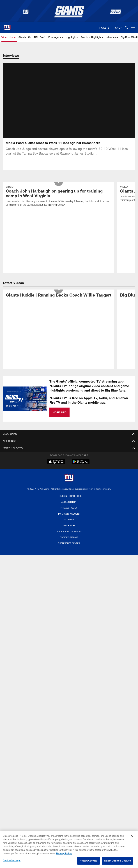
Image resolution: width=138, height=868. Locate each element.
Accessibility (69, 460)
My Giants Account (69, 471)
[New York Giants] (69, 436)
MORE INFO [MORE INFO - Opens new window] (59, 370)
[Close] (132, 836)
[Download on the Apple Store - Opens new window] (56, 420)
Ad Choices (69, 483)
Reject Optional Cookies (117, 861)
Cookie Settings (69, 495)
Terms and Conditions (69, 454)
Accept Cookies (88, 861)
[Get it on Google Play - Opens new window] (81, 421)
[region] (69, 849)
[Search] (126, 27)
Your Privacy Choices (69, 489)
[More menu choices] (133, 27)
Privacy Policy (69, 465)
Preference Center (69, 501)
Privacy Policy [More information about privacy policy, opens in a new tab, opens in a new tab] (64, 853)
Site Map (69, 477)
